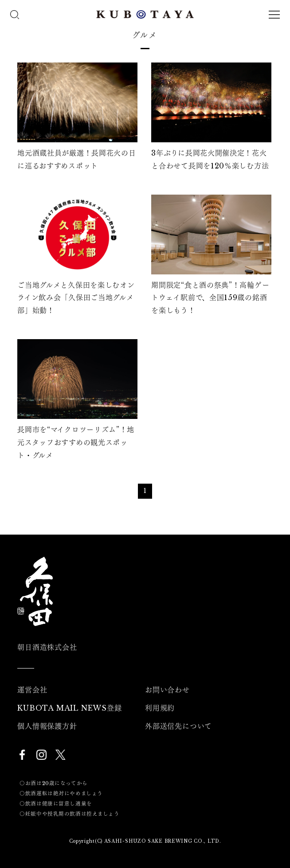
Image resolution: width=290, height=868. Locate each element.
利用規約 (160, 708)
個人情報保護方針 (47, 726)
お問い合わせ (167, 690)
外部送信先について (178, 726)
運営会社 (32, 690)
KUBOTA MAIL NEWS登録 (69, 708)
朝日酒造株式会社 (47, 647)
